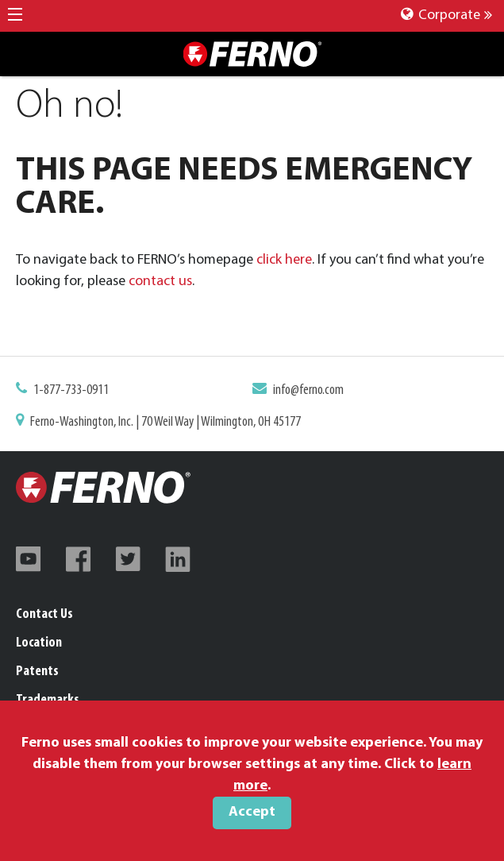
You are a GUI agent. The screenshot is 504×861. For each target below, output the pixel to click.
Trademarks (48, 700)
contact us (160, 282)
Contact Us (44, 614)
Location (39, 643)
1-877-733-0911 (71, 390)
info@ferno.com (308, 390)
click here (284, 260)
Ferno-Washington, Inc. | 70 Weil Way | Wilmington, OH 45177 (165, 422)
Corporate (446, 15)
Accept (252, 812)
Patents (37, 672)
